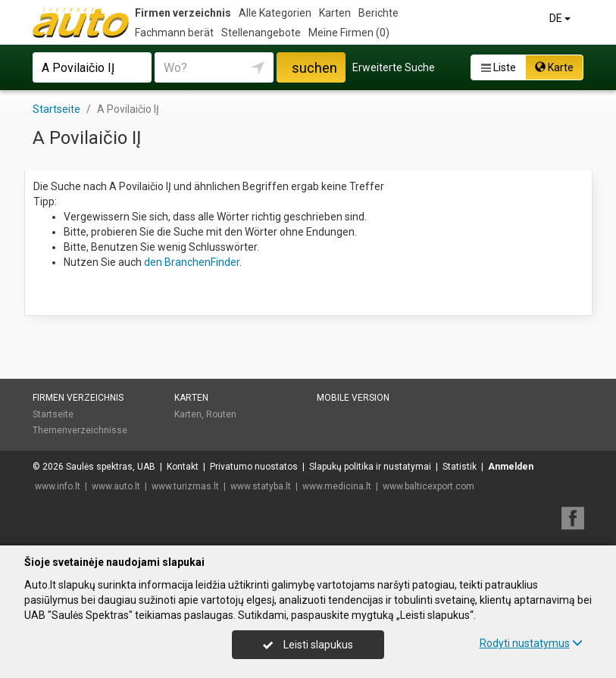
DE (561, 18)
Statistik (460, 467)
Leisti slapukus (308, 645)
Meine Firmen (349, 33)
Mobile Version (353, 398)
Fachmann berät (174, 33)
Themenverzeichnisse (80, 430)
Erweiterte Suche (394, 67)
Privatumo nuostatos (254, 467)
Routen (221, 414)
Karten (335, 13)
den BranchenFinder (192, 262)
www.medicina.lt (337, 486)
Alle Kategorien (275, 13)
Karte (554, 67)
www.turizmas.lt (185, 486)
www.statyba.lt (261, 486)
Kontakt (183, 467)
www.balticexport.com (428, 486)
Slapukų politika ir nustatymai (370, 467)
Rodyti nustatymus (531, 643)
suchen (314, 68)
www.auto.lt (116, 486)
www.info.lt (58, 486)
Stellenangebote (261, 33)
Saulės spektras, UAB (111, 467)
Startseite (53, 414)
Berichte (378, 13)
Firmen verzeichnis (183, 13)
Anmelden (511, 467)
